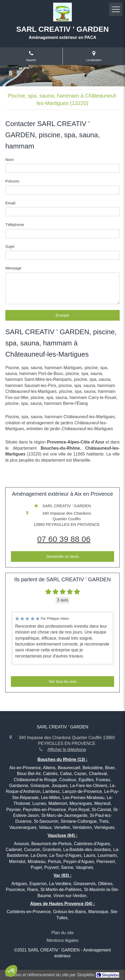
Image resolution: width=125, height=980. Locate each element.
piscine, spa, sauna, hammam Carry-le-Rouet (73, 398)
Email (10, 203)
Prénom (12, 181)
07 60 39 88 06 (64, 539)
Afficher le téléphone (67, 750)
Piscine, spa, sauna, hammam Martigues (44, 368)
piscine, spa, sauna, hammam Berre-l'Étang (47, 403)
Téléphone (15, 225)
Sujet (10, 246)
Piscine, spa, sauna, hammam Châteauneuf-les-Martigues (60, 417)
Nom (10, 160)
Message (13, 268)
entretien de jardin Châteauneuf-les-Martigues (70, 429)
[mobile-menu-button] (116, 9)
